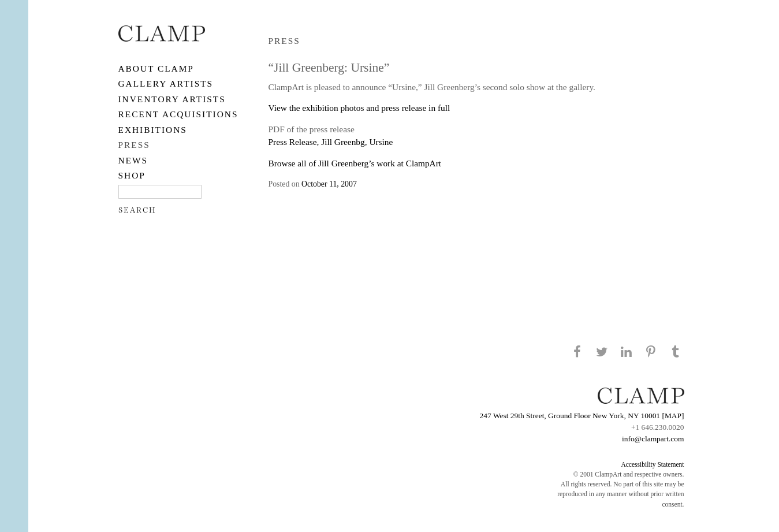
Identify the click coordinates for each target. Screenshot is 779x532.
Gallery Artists (166, 83)
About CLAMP (156, 68)
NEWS (133, 160)
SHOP (132, 175)
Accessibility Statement (652, 464)
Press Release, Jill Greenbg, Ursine (331, 142)
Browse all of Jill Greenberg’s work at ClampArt (355, 163)
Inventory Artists (172, 99)
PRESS (134, 145)
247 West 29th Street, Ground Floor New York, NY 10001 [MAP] (582, 416)
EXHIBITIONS (153, 130)
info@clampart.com (653, 439)
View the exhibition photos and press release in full (359, 108)
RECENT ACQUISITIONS (178, 114)
